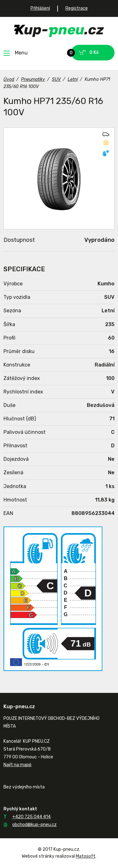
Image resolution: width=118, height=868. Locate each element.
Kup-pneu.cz (59, 31)
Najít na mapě (17, 765)
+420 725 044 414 (31, 817)
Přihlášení (40, 8)
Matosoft (86, 856)
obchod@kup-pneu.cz (34, 825)
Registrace (77, 8)
